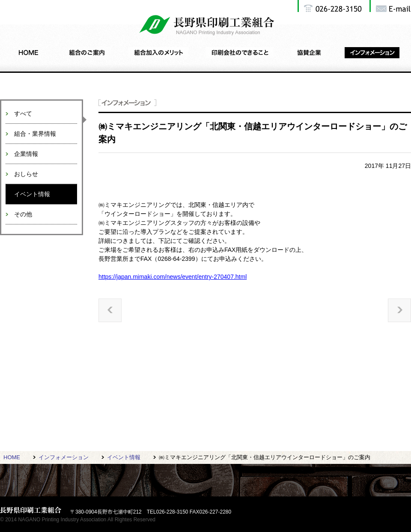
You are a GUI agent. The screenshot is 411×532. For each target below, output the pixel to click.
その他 (23, 214)
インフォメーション (64, 457)
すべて (23, 114)
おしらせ (26, 174)
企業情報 (26, 154)
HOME (12, 457)
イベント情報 (32, 194)
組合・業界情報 (35, 134)
